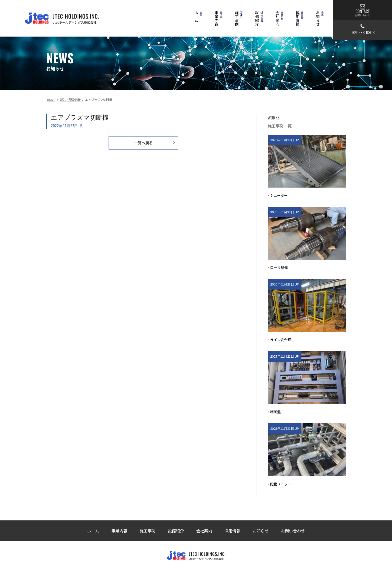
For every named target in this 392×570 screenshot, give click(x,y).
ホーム (198, 18)
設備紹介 (259, 20)
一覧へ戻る (153, 143)
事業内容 (218, 20)
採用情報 (299, 20)
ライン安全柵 (279, 340)
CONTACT (363, 10)
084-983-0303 (363, 30)
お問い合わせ (293, 531)
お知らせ (319, 20)
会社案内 (279, 20)
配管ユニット (279, 484)
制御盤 (274, 412)
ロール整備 (278, 267)
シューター (278, 195)
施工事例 (238, 20)
